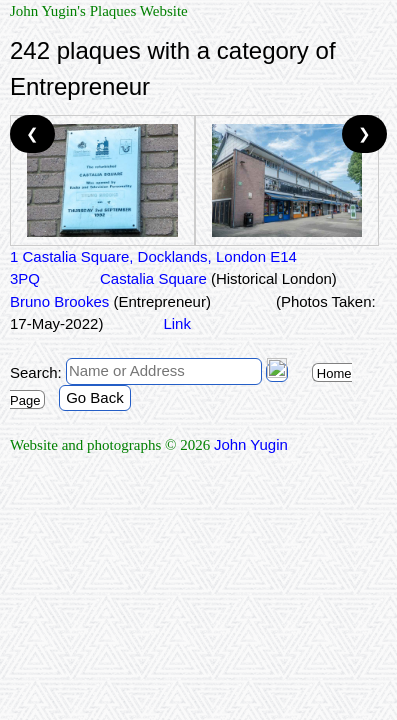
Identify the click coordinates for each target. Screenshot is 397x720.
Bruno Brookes (110, 301)
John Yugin (251, 444)
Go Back (95, 397)
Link (177, 323)
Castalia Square (218, 278)
